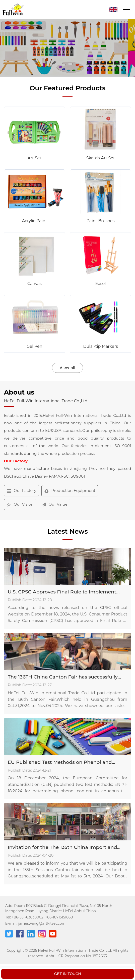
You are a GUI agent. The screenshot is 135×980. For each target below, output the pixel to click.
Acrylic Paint (35, 221)
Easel (101, 284)
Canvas (35, 284)
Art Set (35, 158)
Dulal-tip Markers (101, 346)
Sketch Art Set (101, 158)
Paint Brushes (101, 221)
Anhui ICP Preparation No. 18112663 (76, 956)
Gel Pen (34, 346)
